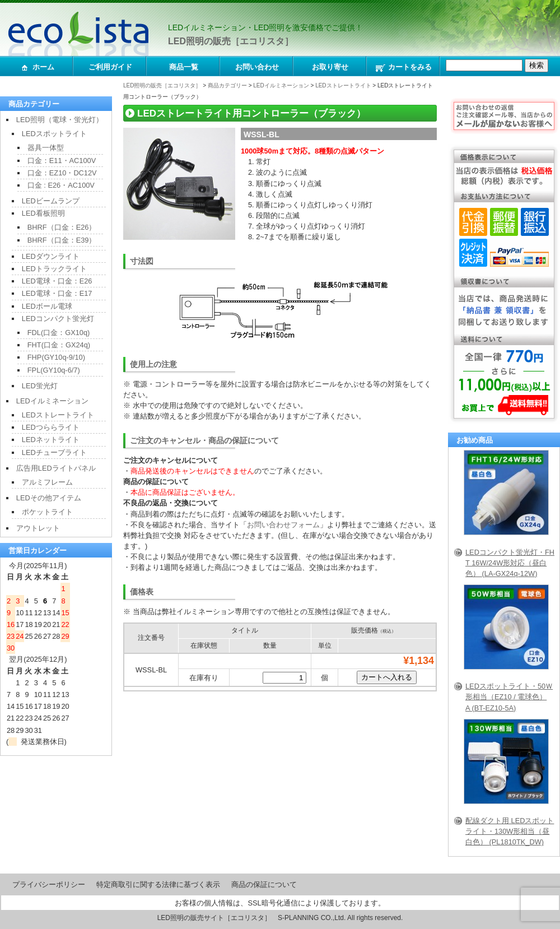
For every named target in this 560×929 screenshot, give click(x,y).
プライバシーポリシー (49, 884)
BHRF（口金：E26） (62, 227)
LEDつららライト (51, 427)
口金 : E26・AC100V (61, 185)
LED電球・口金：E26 (57, 281)
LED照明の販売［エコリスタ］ (231, 41)
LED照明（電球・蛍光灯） (60, 120)
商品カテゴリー (227, 85)
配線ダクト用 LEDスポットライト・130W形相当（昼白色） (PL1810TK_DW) (510, 831)
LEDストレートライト (343, 85)
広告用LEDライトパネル (56, 468)
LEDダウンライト (51, 256)
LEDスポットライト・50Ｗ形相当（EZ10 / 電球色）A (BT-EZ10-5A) (509, 697)
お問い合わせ (257, 67)
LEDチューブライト (54, 452)
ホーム (37, 68)
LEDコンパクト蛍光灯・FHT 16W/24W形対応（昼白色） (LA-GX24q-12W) (510, 563)
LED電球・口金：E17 (57, 293)
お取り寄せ (330, 67)
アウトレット (38, 528)
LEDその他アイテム (49, 498)
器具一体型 (46, 148)
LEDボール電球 (47, 306)
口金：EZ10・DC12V (62, 173)
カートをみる (403, 68)
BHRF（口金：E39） (62, 240)
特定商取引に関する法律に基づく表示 (158, 884)
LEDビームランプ (51, 201)
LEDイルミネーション (281, 85)
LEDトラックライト (54, 269)
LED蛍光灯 (40, 386)
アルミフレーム (47, 482)
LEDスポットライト (54, 134)
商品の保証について (264, 884)
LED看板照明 (43, 213)
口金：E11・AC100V (62, 161)
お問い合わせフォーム (283, 525)
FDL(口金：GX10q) (59, 333)
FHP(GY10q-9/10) (56, 357)
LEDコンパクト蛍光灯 (58, 319)
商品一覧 (184, 67)
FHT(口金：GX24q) (59, 345)
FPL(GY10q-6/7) (54, 370)
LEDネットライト (51, 440)
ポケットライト (47, 512)
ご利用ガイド (110, 67)
